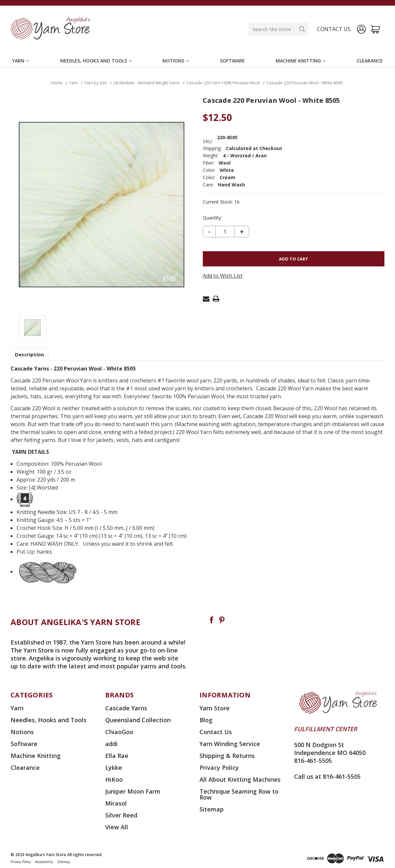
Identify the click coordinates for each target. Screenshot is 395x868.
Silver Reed (121, 815)
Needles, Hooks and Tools (96, 61)
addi (111, 744)
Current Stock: (221, 202)
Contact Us (216, 732)
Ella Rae (117, 756)
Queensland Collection (138, 720)
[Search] (302, 29)
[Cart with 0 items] (376, 29)
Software (232, 61)
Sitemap (212, 809)
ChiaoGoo (119, 732)
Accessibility (44, 862)
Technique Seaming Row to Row (239, 794)
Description (29, 354)
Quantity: (212, 218)
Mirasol (116, 803)
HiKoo (114, 779)
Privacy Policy (219, 768)
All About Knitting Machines (240, 779)
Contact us (334, 29)
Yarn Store (215, 708)
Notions (176, 61)
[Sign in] (361, 29)
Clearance (370, 61)
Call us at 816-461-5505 (327, 776)
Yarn (21, 61)
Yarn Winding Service (230, 744)
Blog (206, 720)
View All (117, 827)
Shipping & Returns (227, 756)
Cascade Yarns (126, 708)
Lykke (114, 768)
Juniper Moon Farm (133, 791)
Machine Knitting (301, 61)
